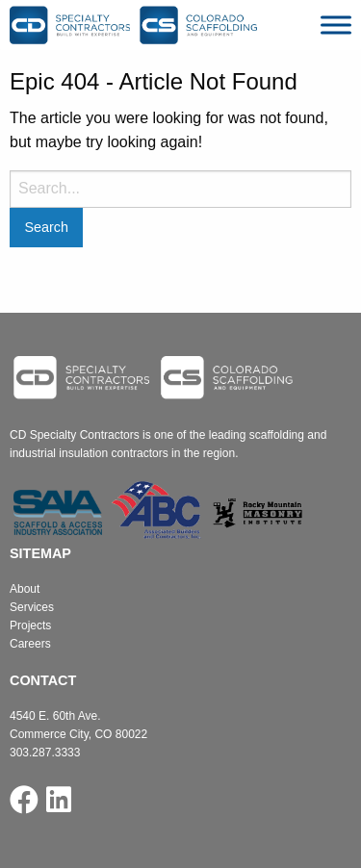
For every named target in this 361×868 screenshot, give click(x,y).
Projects (30, 625)
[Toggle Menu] (336, 25)
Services (32, 607)
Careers (30, 644)
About (25, 589)
